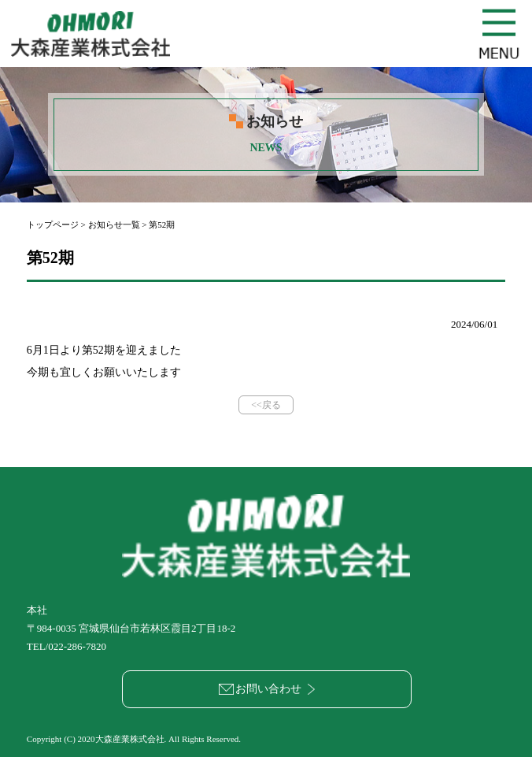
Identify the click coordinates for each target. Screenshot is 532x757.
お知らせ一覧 (114, 225)
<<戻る (266, 405)
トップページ (53, 225)
